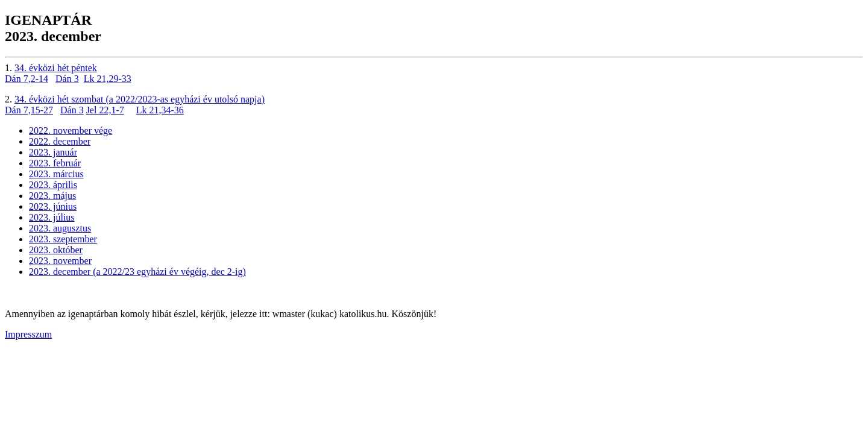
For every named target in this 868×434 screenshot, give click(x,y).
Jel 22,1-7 (105, 110)
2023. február (55, 163)
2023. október (56, 250)
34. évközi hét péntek (56, 68)
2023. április (53, 185)
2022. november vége (71, 131)
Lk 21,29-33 (108, 79)
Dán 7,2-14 (27, 79)
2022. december (60, 141)
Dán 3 (67, 79)
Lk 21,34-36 (160, 110)
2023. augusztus (60, 228)
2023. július (52, 217)
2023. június (53, 206)
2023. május (52, 196)
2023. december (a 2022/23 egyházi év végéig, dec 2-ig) (137, 272)
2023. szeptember (63, 239)
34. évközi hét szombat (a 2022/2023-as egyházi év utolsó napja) (140, 99)
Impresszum (28, 334)
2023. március (56, 174)
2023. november (60, 261)
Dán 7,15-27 (29, 110)
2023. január (53, 152)
